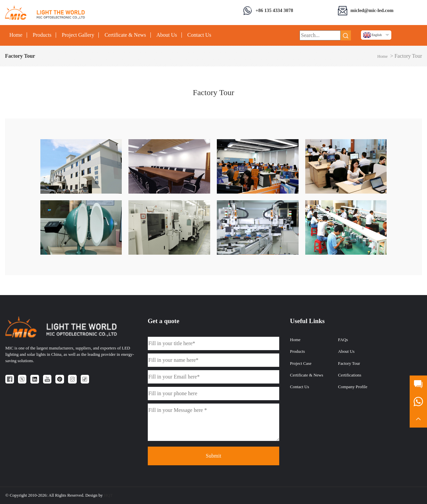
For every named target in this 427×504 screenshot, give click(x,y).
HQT (108, 495)
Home (16, 35)
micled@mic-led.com (372, 10)
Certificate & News (125, 35)
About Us (167, 35)
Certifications (350, 375)
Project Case (301, 363)
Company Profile (353, 387)
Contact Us (199, 35)
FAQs (343, 340)
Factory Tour (349, 363)
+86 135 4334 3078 (274, 10)
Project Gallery (78, 35)
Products (42, 35)
